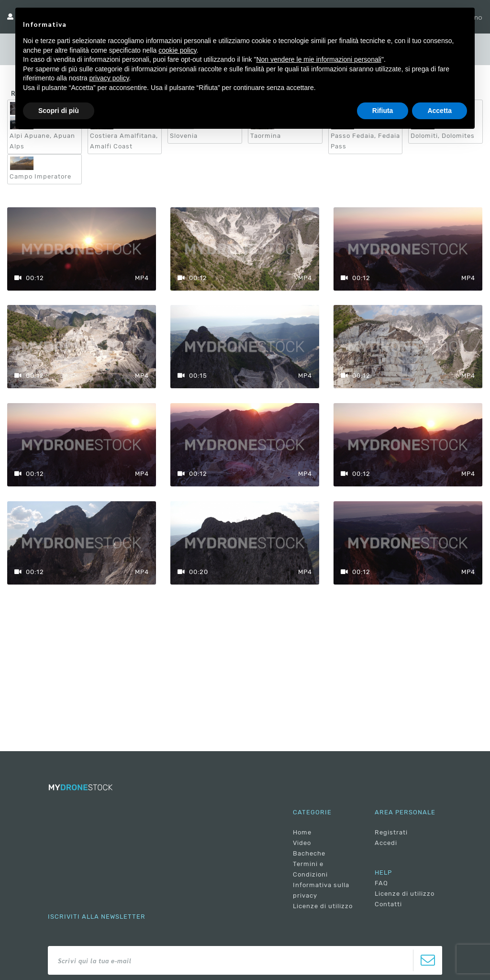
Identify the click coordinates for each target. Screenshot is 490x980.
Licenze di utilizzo (323, 906)
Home (302, 832)
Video (302, 843)
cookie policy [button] (177, 50)
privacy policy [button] (109, 78)
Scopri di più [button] (59, 111)
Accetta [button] (440, 111)
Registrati (391, 832)
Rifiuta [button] (383, 111)
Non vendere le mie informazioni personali (318, 59)
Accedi (386, 843)
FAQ (381, 883)
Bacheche (309, 853)
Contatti (388, 904)
